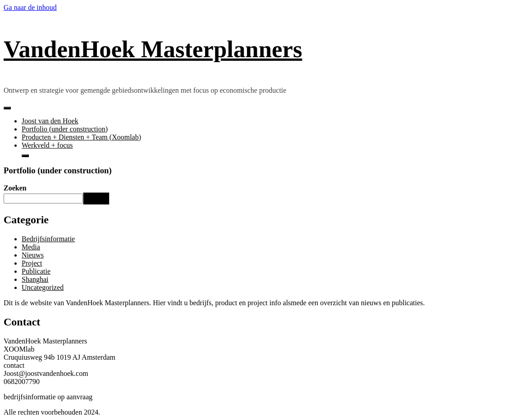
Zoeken (15, 188)
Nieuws (33, 255)
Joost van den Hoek (50, 121)
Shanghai (35, 279)
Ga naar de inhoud (30, 7)
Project (32, 263)
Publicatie (36, 271)
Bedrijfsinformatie (48, 239)
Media (31, 247)
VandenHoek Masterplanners (153, 49)
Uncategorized (43, 287)
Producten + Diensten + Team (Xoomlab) (81, 137)
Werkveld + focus (47, 145)
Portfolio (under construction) (65, 129)
